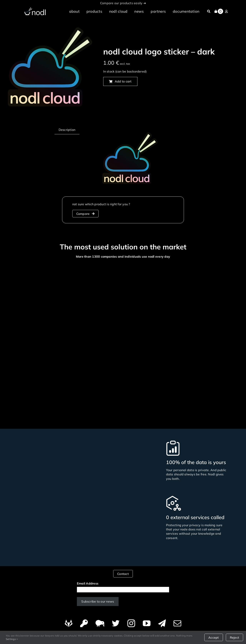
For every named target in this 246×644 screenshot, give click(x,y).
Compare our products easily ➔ (123, 3)
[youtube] (147, 622)
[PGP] (84, 622)
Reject (234, 637)
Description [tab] (67, 130)
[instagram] (131, 622)
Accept (214, 637)
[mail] (177, 622)
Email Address (88, 582)
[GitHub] (69, 622)
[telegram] (162, 622)
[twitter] (116, 622)
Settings (12, 639)
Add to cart (120, 81)
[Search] (209, 11)
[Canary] (100, 622)
